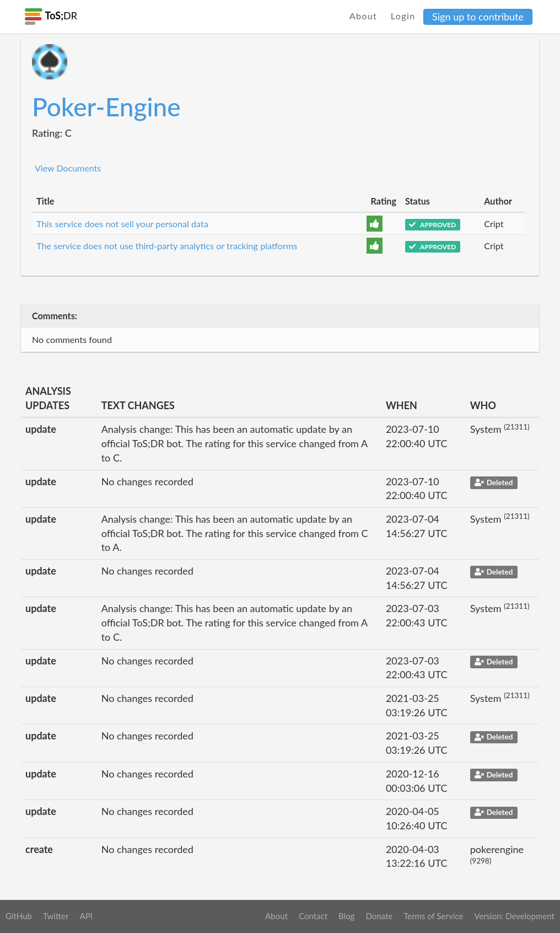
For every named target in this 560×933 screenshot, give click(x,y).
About (364, 16)
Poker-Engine (106, 107)
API (86, 916)
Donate (379, 916)
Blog (346, 916)
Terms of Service (433, 916)
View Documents (68, 168)
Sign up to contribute (478, 17)
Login (403, 16)
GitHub (19, 916)
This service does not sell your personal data (122, 224)
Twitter (56, 916)
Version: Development (514, 916)
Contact (313, 916)
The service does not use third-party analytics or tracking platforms (167, 246)
